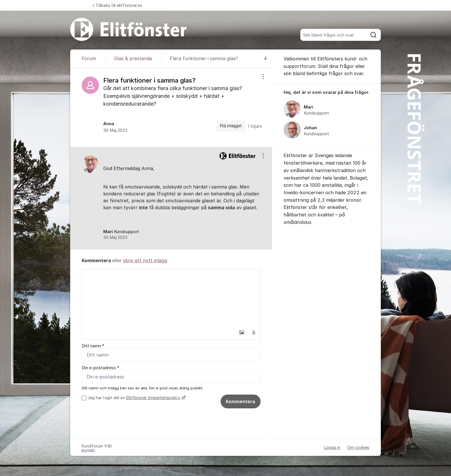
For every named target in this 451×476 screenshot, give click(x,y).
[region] (171, 107)
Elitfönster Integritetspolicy (154, 398)
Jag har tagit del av (136, 398)
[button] (242, 332)
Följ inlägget (231, 126)
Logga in (332, 447)
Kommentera (240, 401)
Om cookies (358, 447)
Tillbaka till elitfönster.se (117, 5)
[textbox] (171, 298)
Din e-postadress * (100, 368)
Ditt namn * (93, 346)
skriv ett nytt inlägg (145, 260)
